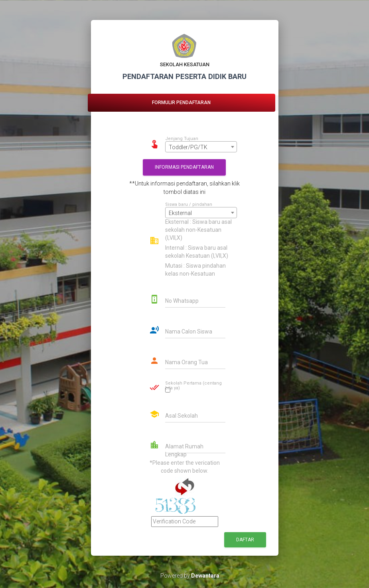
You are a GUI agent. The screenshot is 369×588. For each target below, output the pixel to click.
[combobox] (201, 147)
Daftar (245, 540)
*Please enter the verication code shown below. (185, 467)
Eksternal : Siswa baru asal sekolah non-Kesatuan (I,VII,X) (198, 230)
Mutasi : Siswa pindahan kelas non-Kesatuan (195, 270)
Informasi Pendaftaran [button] (184, 167)
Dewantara (205, 576)
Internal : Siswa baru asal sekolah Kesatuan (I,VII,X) (197, 252)
